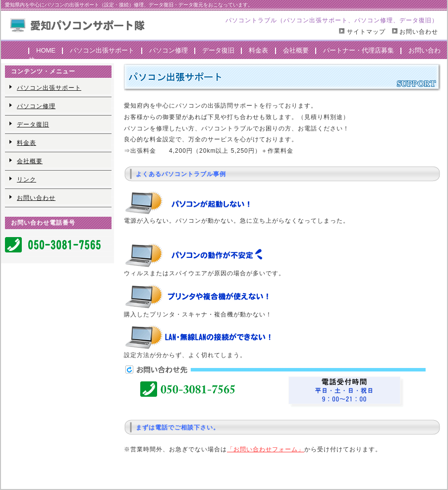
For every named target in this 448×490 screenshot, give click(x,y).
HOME (46, 50)
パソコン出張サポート (102, 50)
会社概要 (296, 50)
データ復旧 (218, 50)
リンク (27, 180)
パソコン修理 (168, 50)
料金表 (258, 50)
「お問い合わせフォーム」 (266, 449)
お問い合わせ (419, 32)
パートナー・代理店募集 (359, 50)
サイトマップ (365, 32)
